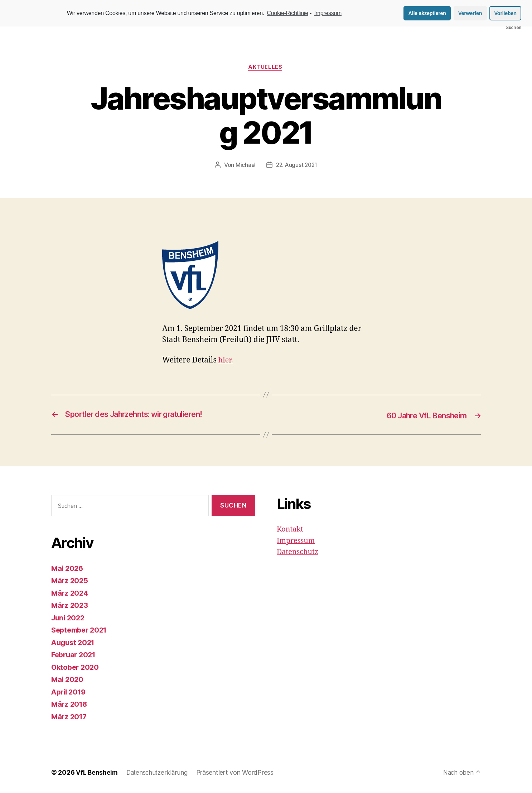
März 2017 (70, 717)
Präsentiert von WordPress (238, 773)
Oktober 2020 (76, 667)
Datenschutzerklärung (159, 773)
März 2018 (70, 704)
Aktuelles (266, 68)
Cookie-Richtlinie (287, 13)
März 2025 (70, 581)
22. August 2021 (297, 166)
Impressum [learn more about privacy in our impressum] (328, 13)
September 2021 (81, 630)
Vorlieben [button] (506, 13)
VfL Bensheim (97, 773)
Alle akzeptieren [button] (427, 13)
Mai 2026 (68, 569)
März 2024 (71, 593)
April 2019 (70, 692)
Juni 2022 (69, 618)
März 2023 (70, 605)
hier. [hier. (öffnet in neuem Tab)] (226, 361)
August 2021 (74, 643)
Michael (244, 166)
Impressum (297, 541)
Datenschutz (299, 552)
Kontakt (291, 530)
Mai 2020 (68, 680)
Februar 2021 (75, 655)
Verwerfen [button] (470, 13)
